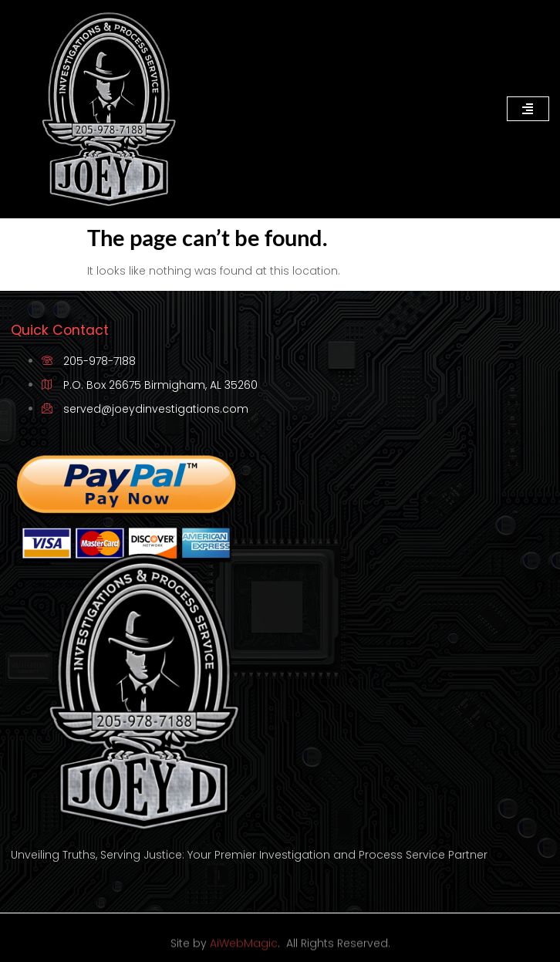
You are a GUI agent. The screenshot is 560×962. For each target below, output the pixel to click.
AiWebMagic (244, 948)
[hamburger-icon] (528, 109)
